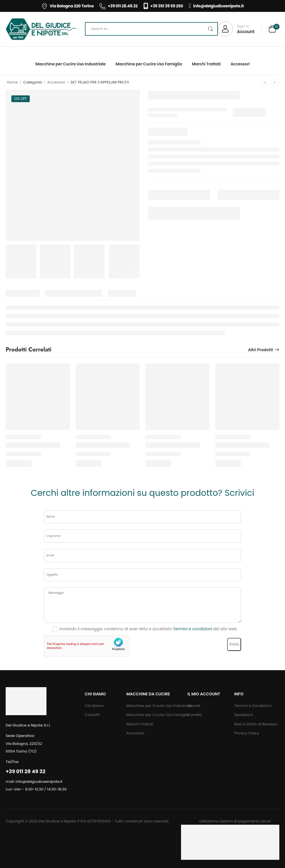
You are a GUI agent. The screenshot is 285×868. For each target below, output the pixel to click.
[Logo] (41, 29)
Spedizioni (243, 715)
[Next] (275, 82)
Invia (234, 644)
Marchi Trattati (206, 64)
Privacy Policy (247, 733)
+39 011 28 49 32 (25, 771)
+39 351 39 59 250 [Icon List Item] (163, 6)
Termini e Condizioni (253, 706)
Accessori (240, 64)
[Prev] (265, 82)
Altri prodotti (260, 350)
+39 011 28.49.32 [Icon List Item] (119, 6)
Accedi (194, 706)
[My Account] (236, 29)
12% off (21, 99)
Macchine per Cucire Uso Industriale (71, 64)
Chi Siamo (94, 706)
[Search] (151, 29)
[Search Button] (210, 29)
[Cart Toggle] (272, 30)
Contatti (92, 715)
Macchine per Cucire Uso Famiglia (149, 64)
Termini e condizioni (192, 629)
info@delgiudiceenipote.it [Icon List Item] (216, 6)
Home (12, 82)
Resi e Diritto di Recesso (256, 724)
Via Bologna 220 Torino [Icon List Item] (68, 6)
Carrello (195, 715)
